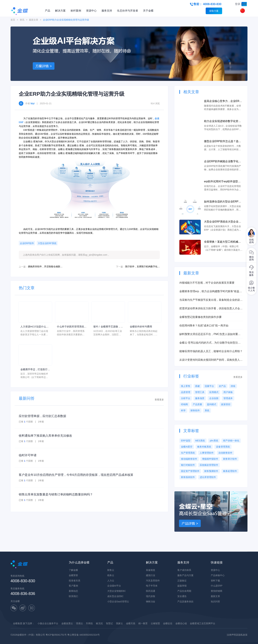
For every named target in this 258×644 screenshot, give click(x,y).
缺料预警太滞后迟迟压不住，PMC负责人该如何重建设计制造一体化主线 (210, 334)
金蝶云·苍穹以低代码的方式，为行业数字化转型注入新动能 (210, 343)
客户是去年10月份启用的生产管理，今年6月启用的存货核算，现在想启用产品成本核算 (76, 476)
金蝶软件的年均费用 (142, 327)
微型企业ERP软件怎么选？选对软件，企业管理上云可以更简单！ (223, 142)
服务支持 (107, 11)
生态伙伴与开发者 (128, 11)
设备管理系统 (223, 447)
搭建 (197, 386)
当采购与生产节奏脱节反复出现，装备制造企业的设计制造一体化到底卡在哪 (211, 300)
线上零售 (186, 386)
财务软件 (195, 410)
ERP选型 (186, 441)
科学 (183, 410)
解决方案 (60, 11)
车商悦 (89, 623)
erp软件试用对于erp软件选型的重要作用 (222, 182)
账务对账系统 (204, 447)
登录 (238, 4)
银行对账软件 (188, 465)
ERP (21, 122)
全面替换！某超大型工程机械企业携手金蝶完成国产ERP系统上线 (223, 242)
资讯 (22, 20)
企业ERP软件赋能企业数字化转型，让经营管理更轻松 (223, 162)
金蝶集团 (18, 623)
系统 (207, 410)
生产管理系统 (188, 453)
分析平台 (186, 398)
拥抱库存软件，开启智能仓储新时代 (45, 266)
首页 (13, 20)
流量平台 (209, 386)
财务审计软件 (230, 459)
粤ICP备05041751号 (56, 635)
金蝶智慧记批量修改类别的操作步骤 (200, 317)
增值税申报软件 (210, 459)
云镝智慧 (155, 623)
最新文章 (34, 20)
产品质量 (197, 404)
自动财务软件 (225, 453)
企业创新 (214, 398)
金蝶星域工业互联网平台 (203, 623)
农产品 (222, 386)
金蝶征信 (168, 623)
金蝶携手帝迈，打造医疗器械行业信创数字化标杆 (35, 370)
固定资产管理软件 (190, 471)
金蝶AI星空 (187, 447)
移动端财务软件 (189, 459)
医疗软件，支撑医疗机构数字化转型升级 (142, 266)
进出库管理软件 (208, 477)
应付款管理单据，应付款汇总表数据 (42, 417)
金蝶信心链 (181, 623)
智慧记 (109, 623)
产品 (48, 11)
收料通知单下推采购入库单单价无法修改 (45, 436)
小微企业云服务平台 (48, 623)
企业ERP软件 (27, 243)
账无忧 (99, 623)
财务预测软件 (211, 471)
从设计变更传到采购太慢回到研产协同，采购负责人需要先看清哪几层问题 (211, 360)
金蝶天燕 (131, 623)
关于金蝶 (148, 11)
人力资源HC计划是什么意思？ (34, 327)
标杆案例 (76, 11)
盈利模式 (212, 404)
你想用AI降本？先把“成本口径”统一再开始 (204, 326)
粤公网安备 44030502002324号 (84, 635)
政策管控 (226, 404)
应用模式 (214, 392)
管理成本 (228, 398)
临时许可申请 (28, 456)
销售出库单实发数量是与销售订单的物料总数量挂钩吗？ (56, 495)
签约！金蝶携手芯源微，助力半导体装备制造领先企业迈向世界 (108, 327)
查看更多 (159, 400)
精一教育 (143, 623)
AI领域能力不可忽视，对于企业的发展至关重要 (207, 283)
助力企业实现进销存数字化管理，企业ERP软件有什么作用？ (223, 121)
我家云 (119, 623)
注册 (244, 4)
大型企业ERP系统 (47, 243)
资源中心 (91, 11)
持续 (233, 386)
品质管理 (186, 392)
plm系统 (214, 441)
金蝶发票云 (67, 623)
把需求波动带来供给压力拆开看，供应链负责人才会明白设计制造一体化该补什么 (211, 309)
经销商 (184, 404)
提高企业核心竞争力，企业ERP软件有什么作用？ (223, 101)
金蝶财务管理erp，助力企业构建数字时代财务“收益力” (209, 292)
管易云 (79, 623)
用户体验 (228, 392)
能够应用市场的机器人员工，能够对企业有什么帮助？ (211, 351)
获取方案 (214, 11)
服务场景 (200, 398)
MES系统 (200, 441)
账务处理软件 (230, 471)
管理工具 (200, 392)
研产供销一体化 (231, 441)
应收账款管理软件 (209, 465)
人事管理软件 (207, 453)
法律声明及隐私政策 (237, 635)
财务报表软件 (188, 477)
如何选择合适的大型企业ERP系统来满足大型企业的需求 (223, 202)
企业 (157, 119)
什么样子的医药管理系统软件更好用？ (71, 327)
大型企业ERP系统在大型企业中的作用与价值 (223, 222)
